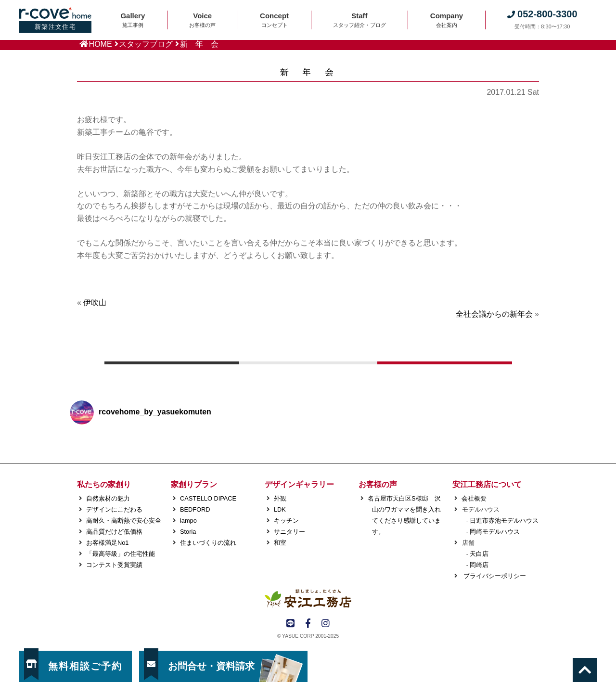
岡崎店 (479, 565)
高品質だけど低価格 (114, 532)
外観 (280, 498)
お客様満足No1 (107, 543)
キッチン (286, 521)
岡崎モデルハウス (495, 532)
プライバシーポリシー (494, 576)
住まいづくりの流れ (208, 543)
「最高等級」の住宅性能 (121, 554)
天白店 (479, 554)
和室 (280, 543)
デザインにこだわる (114, 509)
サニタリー (289, 532)
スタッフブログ (146, 44)
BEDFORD (195, 509)
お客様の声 (378, 484)
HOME (101, 44)
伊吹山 (95, 302)
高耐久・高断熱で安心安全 (124, 521)
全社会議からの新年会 (494, 314)
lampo (188, 521)
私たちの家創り (104, 484)
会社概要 (474, 498)
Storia (188, 532)
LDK (280, 509)
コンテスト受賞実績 (114, 565)
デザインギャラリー (299, 484)
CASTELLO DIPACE (208, 498)
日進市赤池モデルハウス (504, 521)
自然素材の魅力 (108, 498)
